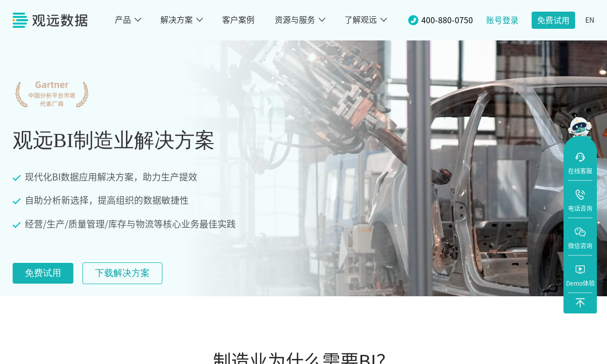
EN (590, 20)
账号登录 (502, 20)
